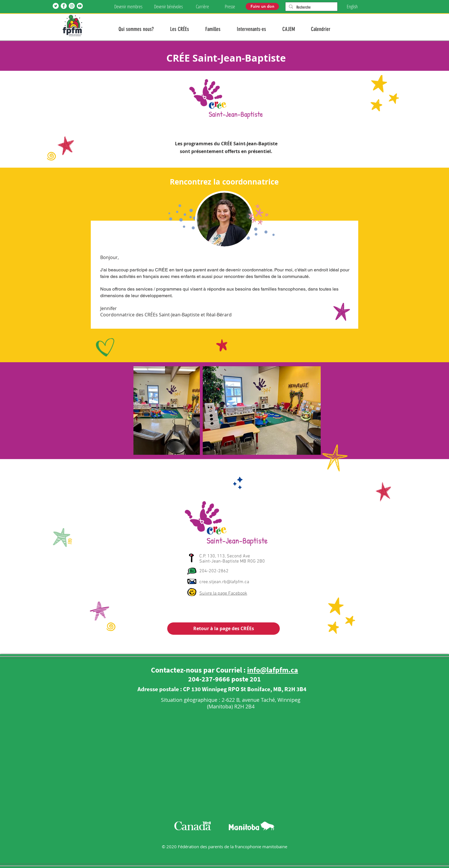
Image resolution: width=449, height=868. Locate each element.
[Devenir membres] (128, 7)
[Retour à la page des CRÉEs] (223, 629)
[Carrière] (202, 7)
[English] (352, 7)
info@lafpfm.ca (273, 670)
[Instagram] (72, 6)
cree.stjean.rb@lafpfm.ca (224, 582)
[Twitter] (56, 6)
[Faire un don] (262, 6)
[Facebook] (64, 6)
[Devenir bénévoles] (168, 7)
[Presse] (230, 7)
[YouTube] (80, 6)
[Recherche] (311, 7)
